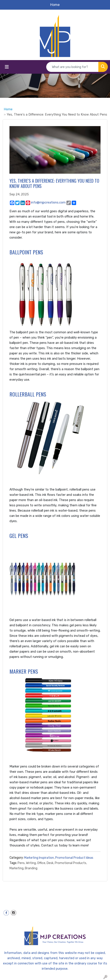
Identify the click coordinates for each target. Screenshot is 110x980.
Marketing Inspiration (39, 858)
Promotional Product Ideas (74, 858)
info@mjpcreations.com (48, 202)
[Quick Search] (72, 67)
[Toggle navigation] (7, 67)
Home (8, 109)
